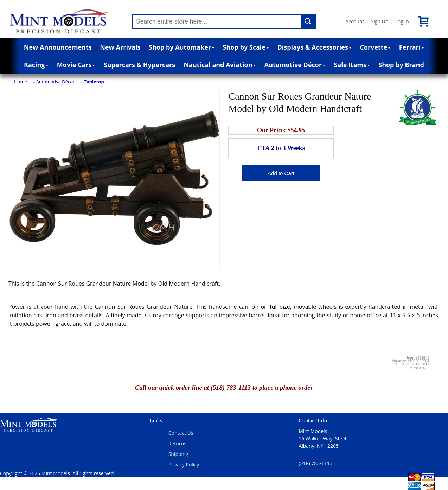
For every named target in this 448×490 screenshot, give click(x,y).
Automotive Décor (295, 65)
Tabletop (94, 82)
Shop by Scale (246, 47)
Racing (36, 65)
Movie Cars (76, 65)
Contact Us (181, 433)
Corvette (375, 47)
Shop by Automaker (182, 47)
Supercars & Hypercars (140, 65)
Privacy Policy (184, 464)
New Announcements (58, 47)
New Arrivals (120, 47)
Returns (177, 443)
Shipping (178, 454)
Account (355, 21)
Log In (402, 21)
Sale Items (352, 65)
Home (21, 82)
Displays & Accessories (314, 47)
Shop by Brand (401, 65)
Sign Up (379, 21)
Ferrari (412, 47)
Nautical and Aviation (220, 65)
